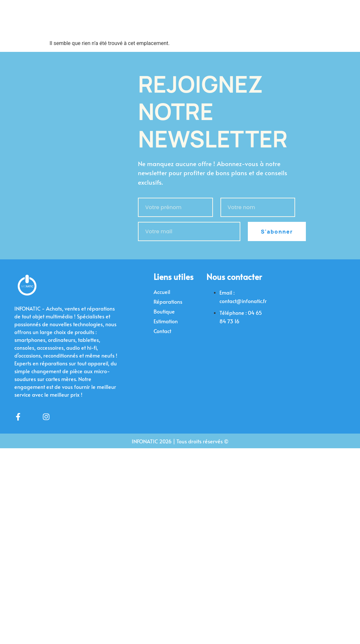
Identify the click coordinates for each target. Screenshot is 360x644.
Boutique (164, 311)
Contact (162, 331)
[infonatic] (299, 315)
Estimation (166, 321)
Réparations (168, 301)
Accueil (162, 292)
